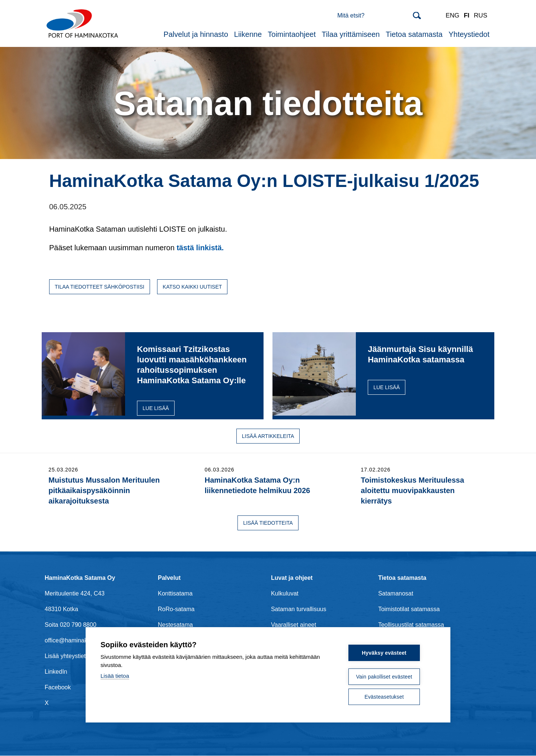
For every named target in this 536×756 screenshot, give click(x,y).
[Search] (379, 16)
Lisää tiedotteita (268, 523)
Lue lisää (156, 408)
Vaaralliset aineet (294, 625)
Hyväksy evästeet (384, 653)
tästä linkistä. (200, 248)
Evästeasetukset (384, 697)
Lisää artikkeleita (268, 436)
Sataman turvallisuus (299, 609)
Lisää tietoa (115, 676)
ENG (452, 15)
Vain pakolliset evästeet (384, 677)
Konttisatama (175, 593)
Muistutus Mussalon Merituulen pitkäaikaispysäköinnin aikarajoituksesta (104, 490)
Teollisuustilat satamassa (411, 625)
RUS (481, 15)
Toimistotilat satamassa (409, 609)
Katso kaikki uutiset (192, 287)
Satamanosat (396, 593)
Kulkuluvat (285, 593)
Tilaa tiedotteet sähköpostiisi (100, 287)
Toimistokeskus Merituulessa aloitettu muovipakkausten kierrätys (412, 490)
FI (467, 15)
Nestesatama (175, 625)
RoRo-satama (176, 609)
